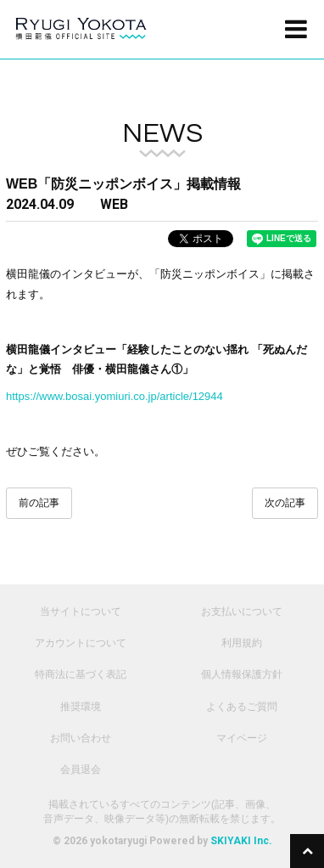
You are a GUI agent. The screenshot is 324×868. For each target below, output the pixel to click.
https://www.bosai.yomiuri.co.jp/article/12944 (115, 396)
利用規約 (242, 643)
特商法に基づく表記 (81, 674)
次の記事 (285, 503)
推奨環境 (81, 707)
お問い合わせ (81, 738)
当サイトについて (81, 612)
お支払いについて (242, 612)
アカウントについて (81, 643)
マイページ (242, 738)
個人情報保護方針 (242, 674)
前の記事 (39, 503)
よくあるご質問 (242, 707)
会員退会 (81, 769)
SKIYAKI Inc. (241, 841)
